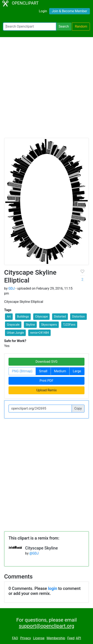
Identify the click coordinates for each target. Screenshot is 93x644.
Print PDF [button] (47, 381)
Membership (56, 638)
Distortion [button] (78, 317)
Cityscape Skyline (41, 548)
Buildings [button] (23, 317)
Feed (71, 638)
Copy (78, 408)
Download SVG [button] (46, 362)
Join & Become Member (70, 11)
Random (81, 26)
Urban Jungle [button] (15, 333)
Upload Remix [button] (46, 390)
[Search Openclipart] (30, 27)
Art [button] (9, 317)
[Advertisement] (46, 89)
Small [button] (43, 371)
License (39, 638)
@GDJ (34, 553)
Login (43, 11)
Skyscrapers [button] (49, 325)
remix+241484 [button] (39, 333)
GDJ (11, 288)
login (53, 588)
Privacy (26, 638)
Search (64, 26)
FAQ (15, 638)
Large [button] (77, 371)
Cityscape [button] (41, 317)
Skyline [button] (30, 325)
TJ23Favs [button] (69, 325)
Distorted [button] (60, 317)
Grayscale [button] (13, 325)
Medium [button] (60, 371)
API (78, 638)
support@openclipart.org (46, 626)
